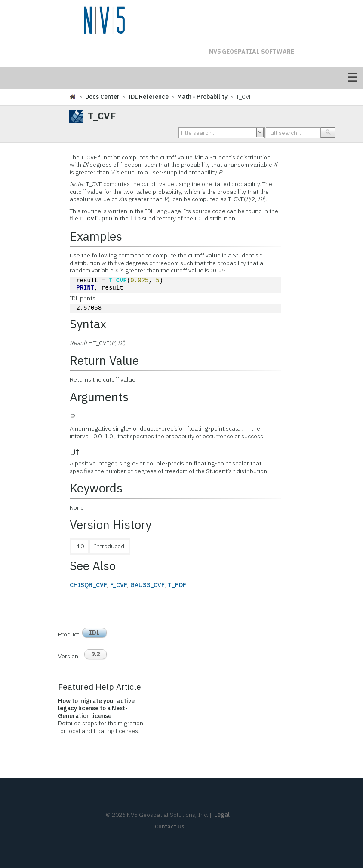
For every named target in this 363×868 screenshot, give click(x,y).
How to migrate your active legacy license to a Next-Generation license (96, 708)
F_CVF (119, 585)
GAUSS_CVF (148, 585)
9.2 (95, 654)
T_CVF (118, 281)
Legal (222, 815)
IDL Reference (148, 97)
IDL (94, 633)
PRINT (85, 288)
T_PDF (177, 585)
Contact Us (170, 827)
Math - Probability (202, 97)
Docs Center (102, 97)
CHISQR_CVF (88, 585)
